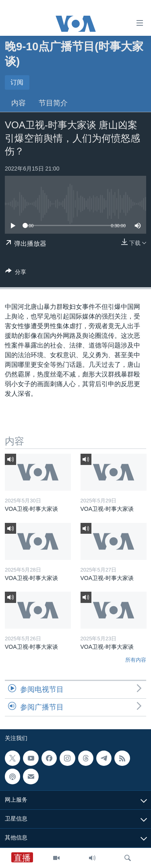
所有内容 (136, 660)
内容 (19, 103)
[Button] (16, 273)
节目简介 (53, 103)
